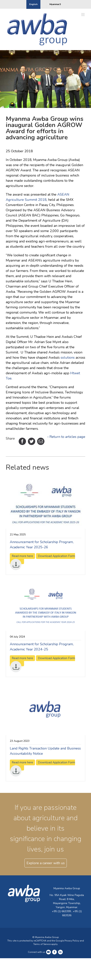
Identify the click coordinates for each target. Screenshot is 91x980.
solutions (68, 358)
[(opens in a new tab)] (45, 481)
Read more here (22, 658)
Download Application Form (42, 661)
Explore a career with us (46, 863)
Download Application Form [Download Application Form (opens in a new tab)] (42, 559)
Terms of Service (42, 944)
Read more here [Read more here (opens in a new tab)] (22, 556)
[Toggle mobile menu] (83, 15)
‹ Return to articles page (66, 437)
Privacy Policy (72, 941)
